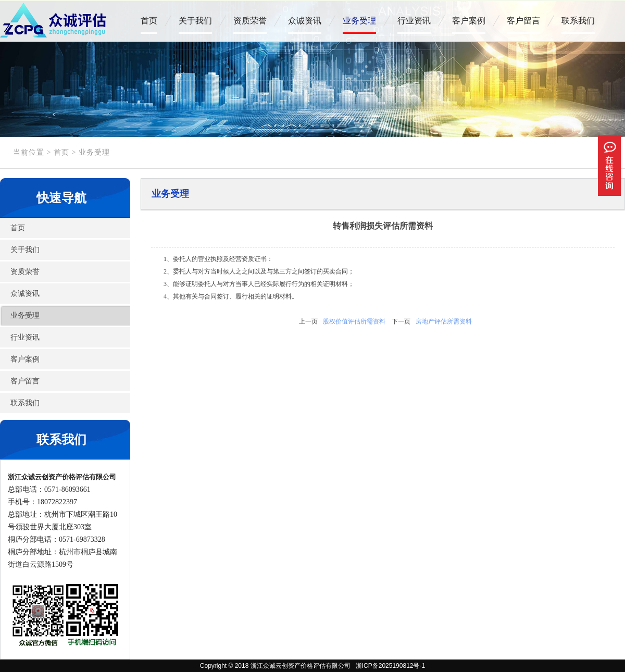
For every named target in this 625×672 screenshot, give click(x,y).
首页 (149, 21)
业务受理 (359, 21)
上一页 (308, 321)
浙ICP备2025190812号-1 (389, 666)
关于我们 (195, 21)
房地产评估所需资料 (444, 321)
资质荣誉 (250, 21)
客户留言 (523, 21)
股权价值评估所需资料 (354, 321)
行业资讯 (414, 21)
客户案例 (469, 21)
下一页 (401, 321)
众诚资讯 (305, 21)
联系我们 (578, 21)
